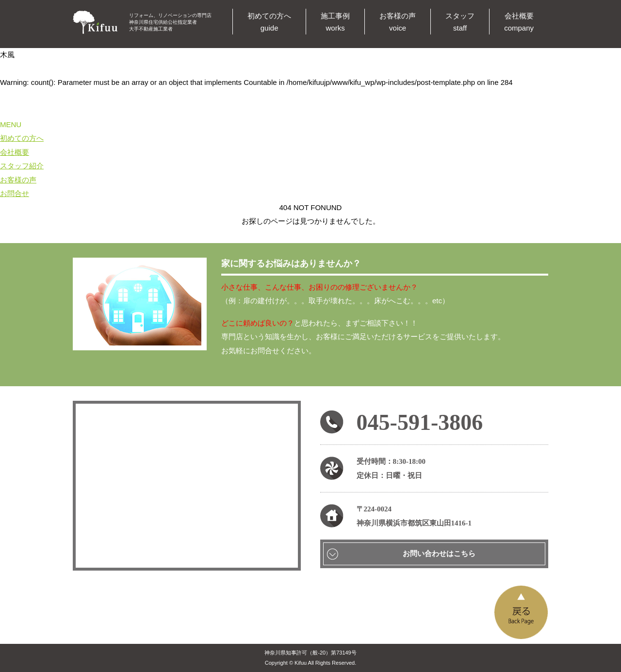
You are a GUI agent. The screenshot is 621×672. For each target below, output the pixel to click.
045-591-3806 (420, 422)
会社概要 (15, 152)
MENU (11, 124)
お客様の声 (18, 180)
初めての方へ (22, 138)
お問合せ (15, 193)
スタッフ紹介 (22, 166)
